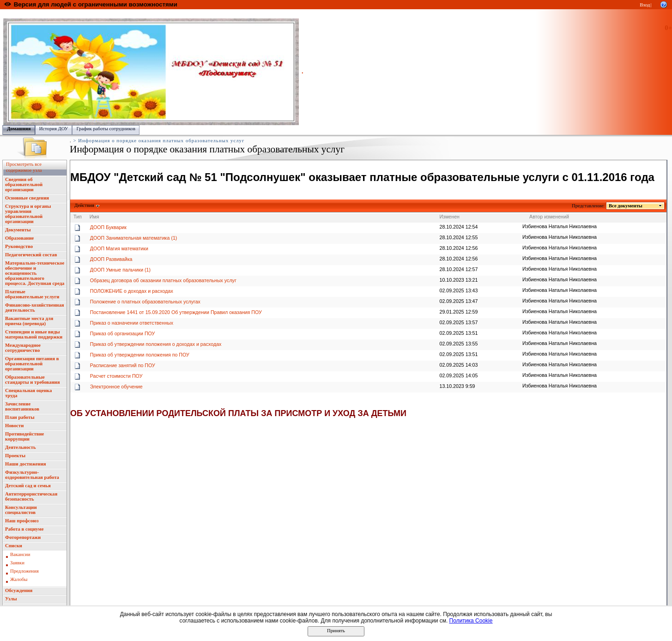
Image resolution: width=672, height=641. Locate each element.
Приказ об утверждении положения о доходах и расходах (156, 344)
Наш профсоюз (22, 521)
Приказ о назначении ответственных (132, 323)
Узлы (11, 599)
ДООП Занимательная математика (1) (134, 238)
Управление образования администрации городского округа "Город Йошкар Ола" (195, 14)
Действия (85, 205)
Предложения (24, 571)
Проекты (15, 456)
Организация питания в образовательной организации (32, 364)
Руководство (19, 246)
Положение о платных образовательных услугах (145, 302)
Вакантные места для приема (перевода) (29, 321)
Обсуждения (19, 590)
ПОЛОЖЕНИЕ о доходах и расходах (132, 291)
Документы (18, 230)
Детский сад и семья (28, 486)
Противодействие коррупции (24, 436)
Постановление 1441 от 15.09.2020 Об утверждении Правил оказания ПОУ (176, 312)
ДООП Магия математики (119, 248)
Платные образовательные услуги (32, 294)
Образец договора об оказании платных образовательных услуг (163, 280)
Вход (645, 5)
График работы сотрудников (106, 129)
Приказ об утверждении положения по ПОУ (140, 355)
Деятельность (21, 447)
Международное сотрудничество (23, 348)
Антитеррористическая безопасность (31, 496)
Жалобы (19, 579)
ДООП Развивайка (111, 259)
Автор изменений (549, 217)
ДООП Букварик (108, 227)
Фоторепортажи (23, 537)
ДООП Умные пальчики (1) (120, 270)
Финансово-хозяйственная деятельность (35, 308)
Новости (14, 426)
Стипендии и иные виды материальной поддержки (34, 334)
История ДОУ (54, 129)
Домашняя (19, 129)
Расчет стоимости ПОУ (116, 376)
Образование (19, 238)
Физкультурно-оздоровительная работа (32, 475)
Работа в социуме (24, 529)
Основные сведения (27, 198)
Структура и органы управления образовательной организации (28, 214)
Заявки (17, 563)
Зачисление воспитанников (22, 406)
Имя (94, 217)
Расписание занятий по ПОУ (123, 365)
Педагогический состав (31, 255)
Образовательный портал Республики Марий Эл (55, 14)
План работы (20, 417)
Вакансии (20, 554)
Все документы (626, 206)
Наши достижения (26, 464)
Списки (14, 546)
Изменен (449, 217)
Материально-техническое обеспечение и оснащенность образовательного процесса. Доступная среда (35, 273)
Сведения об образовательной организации (24, 184)
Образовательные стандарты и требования (33, 380)
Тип (78, 217)
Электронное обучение (116, 387)
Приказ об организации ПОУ (123, 333)
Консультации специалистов (21, 510)
